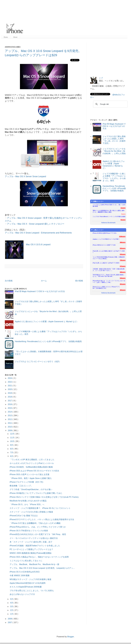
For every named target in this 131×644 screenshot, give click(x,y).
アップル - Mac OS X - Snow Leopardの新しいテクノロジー (36, 224)
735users (123, 260)
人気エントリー (97, 230)
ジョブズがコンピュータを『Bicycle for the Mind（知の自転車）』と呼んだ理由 (114, 151)
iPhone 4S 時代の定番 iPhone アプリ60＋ (105, 233)
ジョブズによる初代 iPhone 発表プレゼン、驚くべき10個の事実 (109, 205)
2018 (10, 397)
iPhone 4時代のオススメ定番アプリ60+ (104, 245)
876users (123, 254)
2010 (10, 427)
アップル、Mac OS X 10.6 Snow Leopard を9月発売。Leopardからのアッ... (42, 568)
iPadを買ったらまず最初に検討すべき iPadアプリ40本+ (109, 252)
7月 (12, 452)
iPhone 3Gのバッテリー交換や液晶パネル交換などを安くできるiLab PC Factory (44, 497)
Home (6, 37)
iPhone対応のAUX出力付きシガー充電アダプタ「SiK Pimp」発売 (38, 534)
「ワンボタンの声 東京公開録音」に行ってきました (32, 460)
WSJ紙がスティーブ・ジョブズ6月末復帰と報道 (30, 579)
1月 (12, 614)
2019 (10, 393)
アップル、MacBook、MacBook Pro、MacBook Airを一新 (34, 564)
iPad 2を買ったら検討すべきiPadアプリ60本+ (106, 263)
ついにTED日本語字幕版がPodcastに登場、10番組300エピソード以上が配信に (109, 258)
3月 (12, 606)
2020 (10, 389)
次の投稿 (9, 281)
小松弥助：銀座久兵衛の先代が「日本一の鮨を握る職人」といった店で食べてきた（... (109, 270)
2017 (10, 401)
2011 (10, 423)
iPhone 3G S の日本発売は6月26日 (25, 572)
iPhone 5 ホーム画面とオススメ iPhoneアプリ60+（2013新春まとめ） (106, 288)
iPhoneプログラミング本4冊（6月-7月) (26, 482)
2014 (10, 412)
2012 (10, 419)
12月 (12, 434)
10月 (12, 441)
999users (123, 242)
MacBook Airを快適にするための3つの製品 (28, 501)
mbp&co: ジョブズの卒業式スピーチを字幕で (106, 239)
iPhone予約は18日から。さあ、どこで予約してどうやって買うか (38, 527)
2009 (10, 431)
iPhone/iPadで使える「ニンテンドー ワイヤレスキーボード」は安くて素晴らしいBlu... (109, 282)
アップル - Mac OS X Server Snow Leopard (25, 176)
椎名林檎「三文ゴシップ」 (21, 486)
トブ (101, 78)
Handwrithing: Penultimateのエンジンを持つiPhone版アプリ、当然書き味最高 (48, 341)
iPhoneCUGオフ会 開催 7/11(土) (24, 516)
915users (123, 248)
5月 (12, 599)
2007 (10, 622)
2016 (10, 404)
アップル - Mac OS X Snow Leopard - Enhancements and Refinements (38, 233)
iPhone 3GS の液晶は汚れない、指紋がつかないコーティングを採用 (39, 557)
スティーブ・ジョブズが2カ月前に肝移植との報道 (31, 512)
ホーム (44, 281)
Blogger (71, 637)
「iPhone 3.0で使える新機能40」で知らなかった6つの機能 (35, 523)
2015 (10, 408)
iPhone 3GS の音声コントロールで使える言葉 (30, 474)
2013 (10, 416)
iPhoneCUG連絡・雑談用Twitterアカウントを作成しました (35, 546)
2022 (10, 382)
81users (123, 220)
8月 (12, 449)
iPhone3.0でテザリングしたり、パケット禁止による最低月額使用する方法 (42, 519)
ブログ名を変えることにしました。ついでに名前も (32, 591)
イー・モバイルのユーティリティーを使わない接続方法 (34, 538)
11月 (12, 438)
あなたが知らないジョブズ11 (22, 594)
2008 (10, 619)
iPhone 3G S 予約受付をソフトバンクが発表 (29, 531)
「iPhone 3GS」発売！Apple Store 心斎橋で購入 (31, 478)
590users (123, 272)
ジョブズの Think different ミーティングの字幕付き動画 (109, 217)
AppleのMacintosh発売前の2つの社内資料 (28, 583)
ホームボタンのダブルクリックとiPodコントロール (32, 463)
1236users (122, 236)
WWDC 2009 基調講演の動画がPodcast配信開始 (31, 553)
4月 (12, 603)
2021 (10, 386)
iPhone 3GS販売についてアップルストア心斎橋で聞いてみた (36, 493)
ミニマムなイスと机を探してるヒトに (26, 561)
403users (123, 290)
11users (123, 208)
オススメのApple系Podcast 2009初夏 (26, 587)
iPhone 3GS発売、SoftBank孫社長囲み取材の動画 (31, 467)
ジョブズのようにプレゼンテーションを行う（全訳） (38, 361)
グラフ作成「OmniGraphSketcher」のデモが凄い (31, 489)
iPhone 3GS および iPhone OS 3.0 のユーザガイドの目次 (34, 471)
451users (123, 284)
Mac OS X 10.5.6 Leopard (38, 245)
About (15, 37)
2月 (12, 610)
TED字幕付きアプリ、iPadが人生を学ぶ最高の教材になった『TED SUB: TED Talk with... (108, 276)
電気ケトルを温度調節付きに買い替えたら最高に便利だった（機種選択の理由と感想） (109, 211)
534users (123, 278)
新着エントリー (97, 201)
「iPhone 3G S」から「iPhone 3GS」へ (27, 504)
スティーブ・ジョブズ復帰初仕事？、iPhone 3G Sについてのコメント (40, 508)
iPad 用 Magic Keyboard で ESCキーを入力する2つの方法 (40, 291)
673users (123, 266)
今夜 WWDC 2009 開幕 (20, 576)
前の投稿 (79, 281)
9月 (12, 445)
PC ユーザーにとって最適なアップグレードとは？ (31, 549)
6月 (12, 456)
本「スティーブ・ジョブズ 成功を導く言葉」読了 (31, 542)
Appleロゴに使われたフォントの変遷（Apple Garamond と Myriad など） (46, 322)
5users (123, 214)
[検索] (110, 104)
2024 (10, 378)
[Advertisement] (68, 18)
